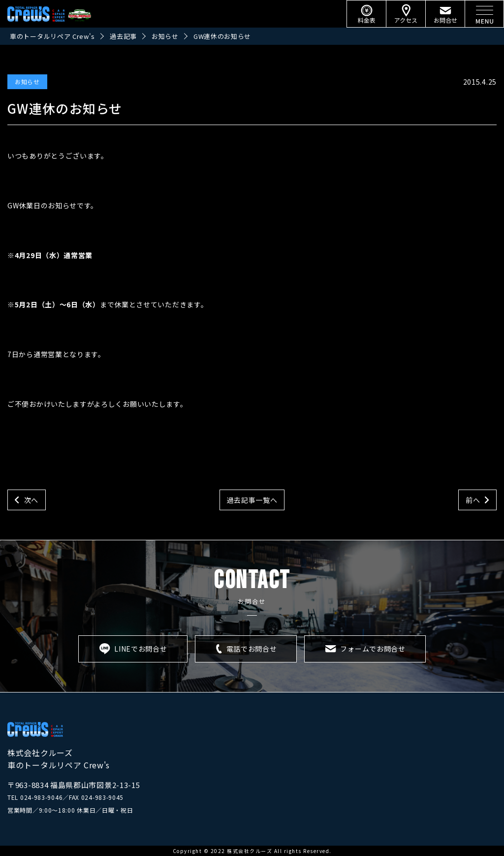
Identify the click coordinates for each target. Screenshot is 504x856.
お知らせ (27, 82)
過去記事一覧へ (252, 500)
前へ (473, 500)
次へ (31, 500)
